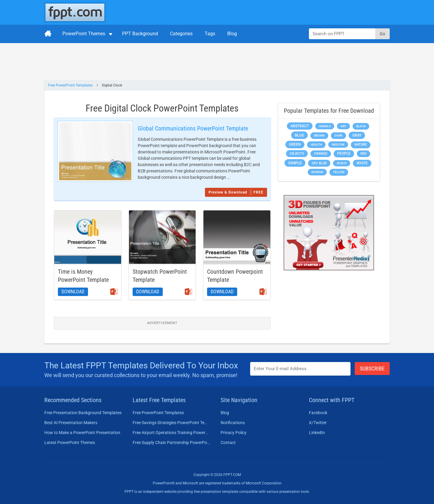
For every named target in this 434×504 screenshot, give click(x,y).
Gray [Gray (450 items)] (357, 135)
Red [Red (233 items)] (363, 154)
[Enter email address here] (300, 369)
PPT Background (140, 34)
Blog (232, 34)
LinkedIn (317, 433)
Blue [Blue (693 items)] (299, 135)
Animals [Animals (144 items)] (325, 126)
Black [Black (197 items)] (361, 126)
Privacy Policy (234, 433)
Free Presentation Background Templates (83, 413)
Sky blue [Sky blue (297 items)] (319, 163)
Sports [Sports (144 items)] (342, 163)
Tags (210, 34)
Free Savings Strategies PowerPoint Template (171, 423)
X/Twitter (318, 423)
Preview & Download (236, 192)
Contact (228, 443)
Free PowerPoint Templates (70, 85)
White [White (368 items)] (362, 163)
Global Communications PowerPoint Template (193, 128)
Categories (181, 34)
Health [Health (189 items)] (316, 145)
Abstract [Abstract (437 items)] (300, 126)
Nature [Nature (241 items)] (361, 145)
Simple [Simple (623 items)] (295, 163)
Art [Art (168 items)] (343, 126)
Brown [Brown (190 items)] (319, 135)
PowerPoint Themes (84, 34)
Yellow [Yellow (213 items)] (339, 172)
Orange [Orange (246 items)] (321, 154)
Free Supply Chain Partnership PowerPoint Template (171, 443)
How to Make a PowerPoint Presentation (82, 433)
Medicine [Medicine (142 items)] (338, 145)
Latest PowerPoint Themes (70, 443)
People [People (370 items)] (344, 153)
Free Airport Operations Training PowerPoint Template (171, 433)
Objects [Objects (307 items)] (297, 154)
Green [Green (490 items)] (295, 144)
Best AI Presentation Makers (71, 423)
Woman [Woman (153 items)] (317, 172)
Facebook (318, 413)
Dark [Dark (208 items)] (338, 135)
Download (73, 292)
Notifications (233, 423)
